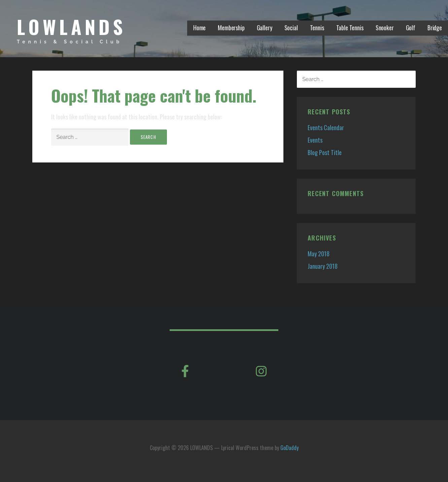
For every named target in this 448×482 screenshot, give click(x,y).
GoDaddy (289, 448)
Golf (411, 28)
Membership (231, 28)
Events (315, 140)
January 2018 (323, 266)
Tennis (317, 28)
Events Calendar (326, 127)
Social (291, 28)
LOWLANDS (72, 26)
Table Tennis (350, 28)
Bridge (435, 28)
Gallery (265, 28)
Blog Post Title (325, 152)
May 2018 (319, 254)
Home (199, 28)
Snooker (385, 28)
